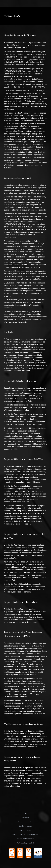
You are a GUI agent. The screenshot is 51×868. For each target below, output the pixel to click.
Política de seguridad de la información (25, 834)
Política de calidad (26, 830)
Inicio (26, 813)
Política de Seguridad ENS (26, 843)
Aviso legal (26, 818)
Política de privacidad (25, 822)
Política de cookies (26, 826)
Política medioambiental (26, 839)
